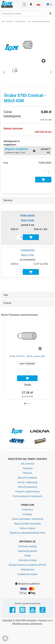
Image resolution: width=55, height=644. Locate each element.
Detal (28, 385)
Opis (6, 295)
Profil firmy (28, 510)
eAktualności (27, 570)
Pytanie (7, 303)
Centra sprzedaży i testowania (27, 519)
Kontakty (27, 514)
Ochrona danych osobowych (28, 496)
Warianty (8, 200)
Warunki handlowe (27, 478)
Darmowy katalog (28, 546)
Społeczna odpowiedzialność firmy (27, 533)
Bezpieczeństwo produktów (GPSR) (27, 565)
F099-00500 (28, 216)
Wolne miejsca (28, 528)
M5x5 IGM (27, 255)
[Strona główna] (3, 22)
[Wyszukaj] (50, 13)
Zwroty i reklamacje (28, 482)
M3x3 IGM (27, 220)
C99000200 (28, 250)
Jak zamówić (28, 464)
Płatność (27, 473)
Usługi (27, 556)
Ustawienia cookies (27, 574)
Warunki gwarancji (27, 487)
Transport (28, 468)
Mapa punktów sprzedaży (27, 524)
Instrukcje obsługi (28, 560)
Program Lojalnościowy (27, 492)
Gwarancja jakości (28, 551)
